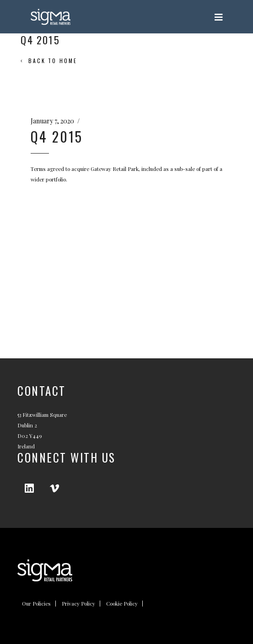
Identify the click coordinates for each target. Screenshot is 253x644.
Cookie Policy (122, 604)
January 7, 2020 (52, 121)
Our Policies (36, 604)
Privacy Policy (78, 604)
